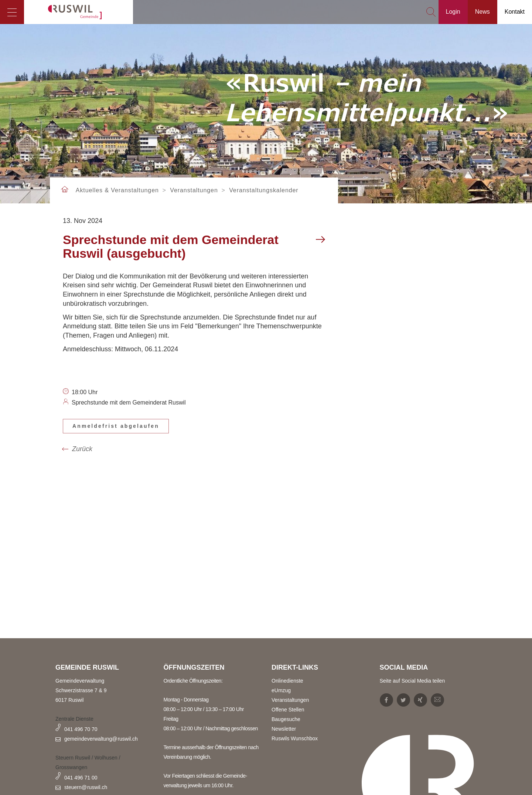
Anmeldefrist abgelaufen (116, 426)
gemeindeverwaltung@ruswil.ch (101, 739)
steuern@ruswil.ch (86, 787)
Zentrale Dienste (74, 719)
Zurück (82, 449)
